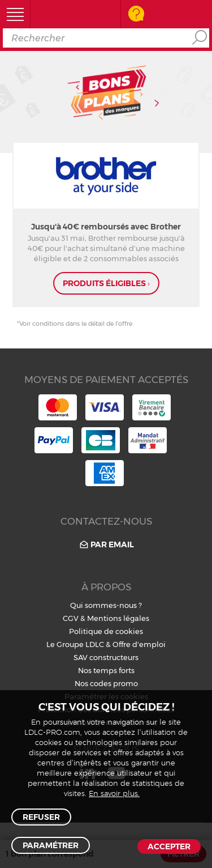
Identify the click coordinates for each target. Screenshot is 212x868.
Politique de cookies (106, 631)
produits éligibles (106, 283)
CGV (71, 618)
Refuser (41, 817)
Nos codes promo (106, 683)
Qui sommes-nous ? (106, 605)
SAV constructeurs (106, 657)
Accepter (169, 846)
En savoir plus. (114, 794)
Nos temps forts (106, 670)
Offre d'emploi (139, 644)
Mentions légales (118, 618)
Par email (106, 545)
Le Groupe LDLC (75, 644)
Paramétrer (51, 845)
